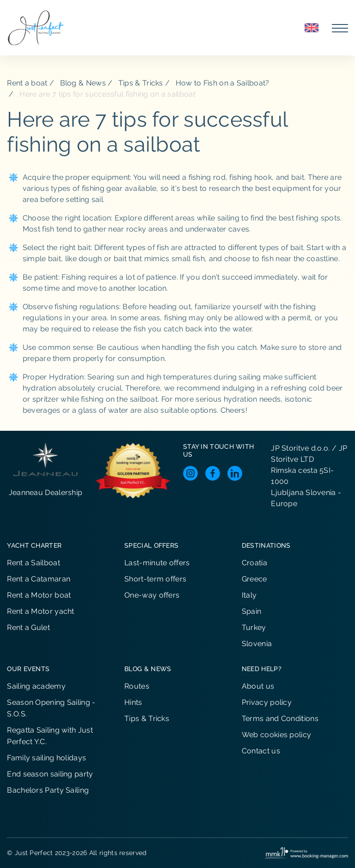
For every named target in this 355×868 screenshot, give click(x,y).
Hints (133, 702)
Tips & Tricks (141, 83)
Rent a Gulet (28, 627)
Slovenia (257, 644)
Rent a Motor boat (39, 595)
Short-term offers (155, 579)
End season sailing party (50, 774)
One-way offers (152, 595)
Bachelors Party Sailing (48, 790)
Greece (254, 579)
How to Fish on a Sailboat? (223, 83)
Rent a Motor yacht (40, 611)
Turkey (254, 627)
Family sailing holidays (46, 758)
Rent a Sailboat (34, 563)
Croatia (254, 563)
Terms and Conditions (280, 718)
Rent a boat (27, 83)
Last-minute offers (157, 563)
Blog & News (83, 83)
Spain (252, 611)
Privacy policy (267, 702)
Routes (137, 686)
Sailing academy (36, 686)
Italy (249, 595)
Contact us (261, 751)
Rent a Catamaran (39, 579)
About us (258, 686)
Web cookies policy (276, 735)
